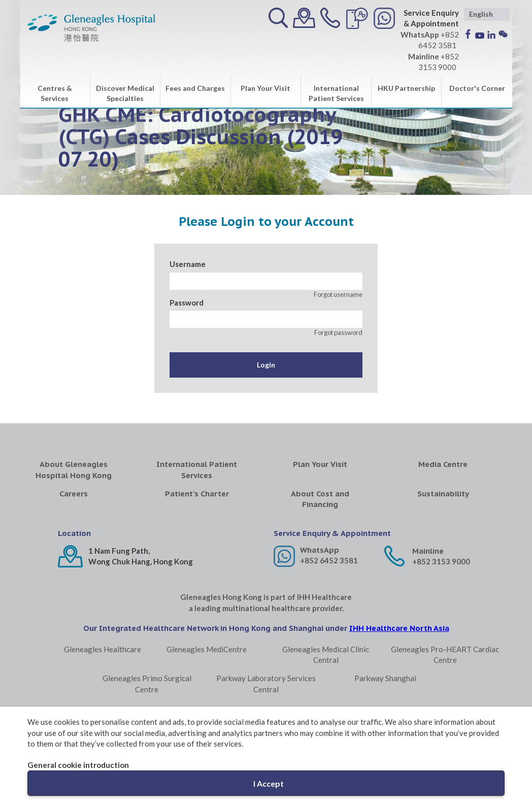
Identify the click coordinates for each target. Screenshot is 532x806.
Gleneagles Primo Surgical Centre (147, 683)
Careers (74, 494)
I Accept (269, 783)
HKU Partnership (406, 88)
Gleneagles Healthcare (103, 649)
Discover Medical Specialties (125, 93)
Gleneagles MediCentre (207, 649)
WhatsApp (320, 550)
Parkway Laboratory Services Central (266, 683)
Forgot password (338, 332)
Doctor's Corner (477, 88)
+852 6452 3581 (329, 560)
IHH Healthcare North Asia (399, 628)
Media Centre (443, 464)
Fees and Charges (195, 88)
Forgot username (338, 294)
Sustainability (443, 494)
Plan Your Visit (265, 88)
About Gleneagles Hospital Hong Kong (74, 469)
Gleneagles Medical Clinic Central (326, 654)
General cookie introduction (78, 765)
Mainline (428, 551)
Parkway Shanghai (385, 678)
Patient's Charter (197, 494)
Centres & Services (55, 93)
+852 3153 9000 (441, 561)
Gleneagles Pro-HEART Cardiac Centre (445, 654)
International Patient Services (336, 93)
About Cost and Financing (320, 499)
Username (188, 264)
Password (187, 303)
